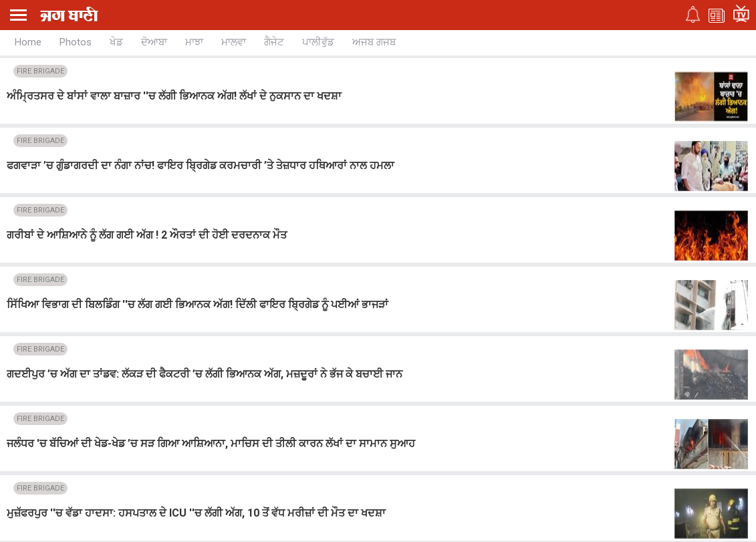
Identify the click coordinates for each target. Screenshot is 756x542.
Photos (76, 42)
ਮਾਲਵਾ (234, 42)
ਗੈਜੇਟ (274, 42)
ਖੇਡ (116, 42)
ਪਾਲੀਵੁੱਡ (318, 42)
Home (28, 42)
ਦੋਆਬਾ (154, 42)
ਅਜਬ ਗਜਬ (374, 42)
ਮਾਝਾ (194, 42)
